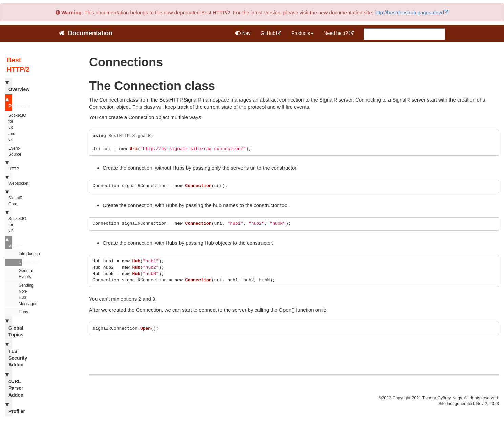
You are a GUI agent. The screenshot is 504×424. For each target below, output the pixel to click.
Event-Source (10, 151)
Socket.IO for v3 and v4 (10, 128)
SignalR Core (9, 198)
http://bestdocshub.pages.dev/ (408, 12)
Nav (243, 33)
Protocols (9, 102)
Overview (9, 86)
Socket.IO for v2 (9, 221)
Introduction (20, 254)
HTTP (9, 165)
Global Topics (9, 328)
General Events (20, 274)
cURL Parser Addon (9, 384)
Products (302, 33)
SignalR (9, 242)
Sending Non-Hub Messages (20, 294)
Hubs (20, 312)
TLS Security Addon (9, 354)
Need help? (336, 33)
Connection (20, 262)
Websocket (9, 180)
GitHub (268, 33)
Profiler (9, 408)
